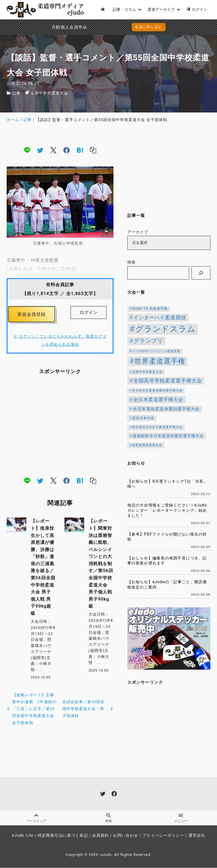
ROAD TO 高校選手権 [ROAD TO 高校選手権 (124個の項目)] (150, 309)
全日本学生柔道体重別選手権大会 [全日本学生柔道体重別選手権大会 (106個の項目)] (157, 391)
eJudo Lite (23, 836)
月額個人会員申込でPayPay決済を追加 (53, 27)
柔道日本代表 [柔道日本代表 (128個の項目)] (143, 418)
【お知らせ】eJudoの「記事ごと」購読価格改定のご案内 (167, 585)
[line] (27, 150)
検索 (131, 262)
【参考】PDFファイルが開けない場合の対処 (167, 537)
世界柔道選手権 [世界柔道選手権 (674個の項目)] (160, 361)
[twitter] (40, 150)
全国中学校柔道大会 (49, 93)
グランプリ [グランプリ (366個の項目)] (148, 341)
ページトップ (36, 818)
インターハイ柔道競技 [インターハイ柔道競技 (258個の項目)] (160, 318)
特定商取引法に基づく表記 (63, 836)
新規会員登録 (32, 314)
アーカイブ (138, 232)
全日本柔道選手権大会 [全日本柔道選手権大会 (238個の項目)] (158, 400)
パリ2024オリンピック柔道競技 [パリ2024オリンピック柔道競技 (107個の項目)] (156, 351)
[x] (53, 150)
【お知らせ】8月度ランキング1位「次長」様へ (168, 484)
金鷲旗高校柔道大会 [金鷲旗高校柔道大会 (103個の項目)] (147, 445)
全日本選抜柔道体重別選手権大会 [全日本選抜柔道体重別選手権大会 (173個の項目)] (166, 409)
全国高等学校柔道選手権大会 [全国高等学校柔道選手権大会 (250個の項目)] (168, 381)
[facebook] (67, 150)
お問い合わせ (126, 836)
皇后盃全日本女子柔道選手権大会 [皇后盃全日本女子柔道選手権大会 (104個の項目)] (157, 427)
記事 (16, 93)
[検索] (201, 273)
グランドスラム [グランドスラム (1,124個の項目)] (166, 329)
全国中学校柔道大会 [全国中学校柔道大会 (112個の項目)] (147, 372)
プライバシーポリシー (163, 836)
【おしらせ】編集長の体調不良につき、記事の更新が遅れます (167, 561)
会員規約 (100, 836)
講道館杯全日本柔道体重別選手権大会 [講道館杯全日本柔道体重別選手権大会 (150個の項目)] (168, 436)
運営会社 (197, 836)
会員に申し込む (149, 27)
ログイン (89, 312)
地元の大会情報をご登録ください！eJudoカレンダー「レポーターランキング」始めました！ (167, 510)
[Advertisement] (60, 426)
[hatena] (80, 150)
